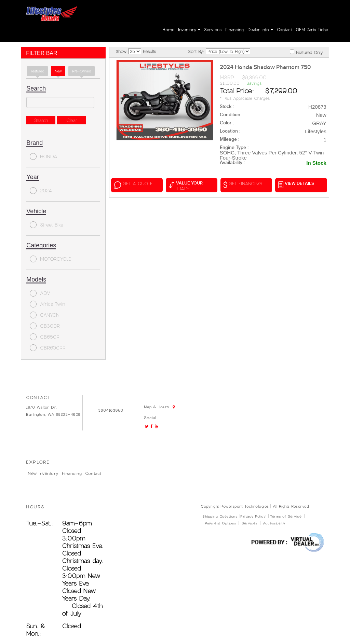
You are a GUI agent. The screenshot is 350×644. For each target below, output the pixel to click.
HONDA (43, 156)
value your (192, 186)
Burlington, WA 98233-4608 (53, 414)
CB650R (45, 337)
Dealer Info (260, 29)
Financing (234, 29)
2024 (41, 191)
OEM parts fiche (312, 29)
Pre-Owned (82, 71)
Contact (284, 29)
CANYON (45, 315)
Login (288, 11)
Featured (37, 71)
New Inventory (43, 473)
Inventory (189, 29)
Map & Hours (143, 21)
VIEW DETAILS (296, 184)
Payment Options (220, 523)
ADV (40, 293)
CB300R (45, 326)
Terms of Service (286, 516)
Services (213, 29)
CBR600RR (48, 348)
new (58, 71)
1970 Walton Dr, (42, 407)
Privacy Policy (253, 516)
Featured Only (306, 52)
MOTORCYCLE (50, 259)
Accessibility (274, 523)
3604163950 (238, 11)
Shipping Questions (220, 516)
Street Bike (46, 225)
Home (168, 29)
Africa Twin (47, 304)
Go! (193, 9)
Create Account (314, 11)
